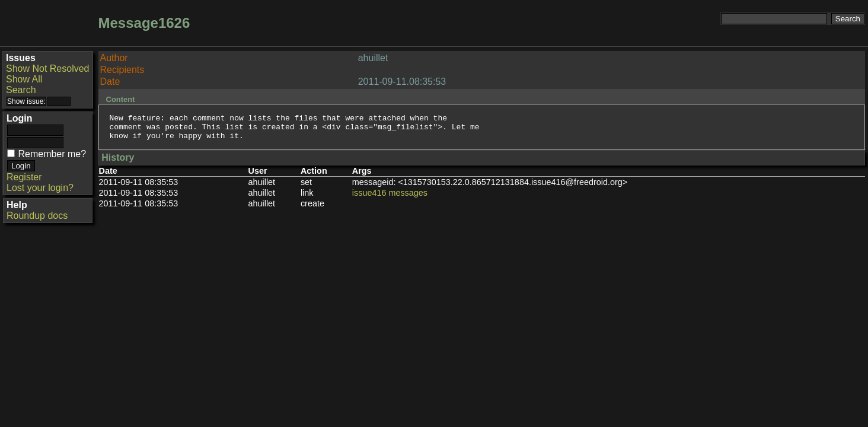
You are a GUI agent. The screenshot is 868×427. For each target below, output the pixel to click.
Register (24, 177)
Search (21, 90)
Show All (24, 79)
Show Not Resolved (48, 68)
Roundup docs (37, 216)
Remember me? (52, 154)
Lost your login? (40, 188)
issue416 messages (390, 198)
